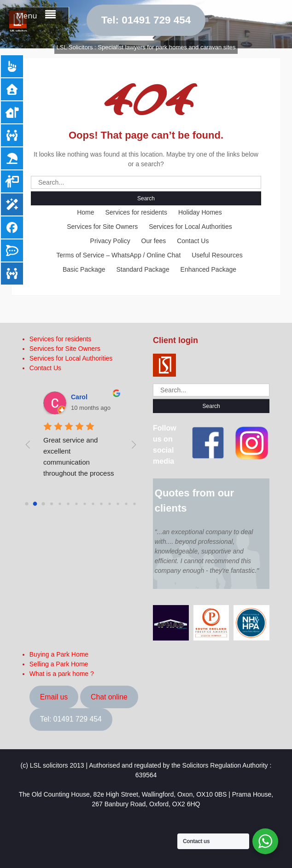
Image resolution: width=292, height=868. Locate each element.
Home (85, 212)
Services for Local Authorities (190, 227)
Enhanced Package (208, 269)
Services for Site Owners (102, 227)
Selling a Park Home (59, 664)
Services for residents (136, 212)
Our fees (154, 241)
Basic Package (84, 269)
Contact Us (193, 241)
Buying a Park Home (59, 654)
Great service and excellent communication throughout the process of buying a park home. (80, 462)
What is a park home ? (62, 674)
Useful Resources (217, 255)
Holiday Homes (200, 212)
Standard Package (143, 269)
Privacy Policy (110, 241)
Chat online (109, 697)
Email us (54, 697)
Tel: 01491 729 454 (146, 20)
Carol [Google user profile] (79, 397)
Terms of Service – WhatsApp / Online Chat (118, 255)
